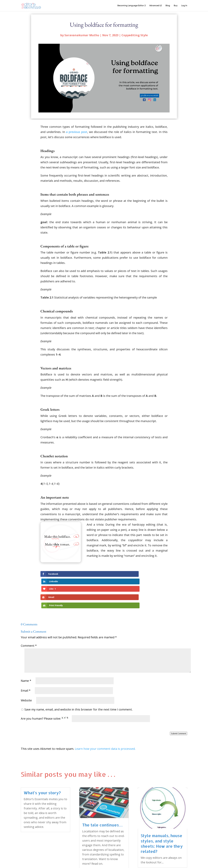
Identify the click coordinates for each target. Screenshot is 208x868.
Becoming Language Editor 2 (132, 6)
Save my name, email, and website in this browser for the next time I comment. (79, 686)
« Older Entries (31, 853)
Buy (176, 6)
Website (26, 677)
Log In (184, 6)
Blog (168, 6)
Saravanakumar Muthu (82, 35)
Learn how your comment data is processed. (105, 725)
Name (26, 657)
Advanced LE (156, 6)
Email (26, 667)
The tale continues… (102, 802)
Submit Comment (179, 710)
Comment (29, 622)
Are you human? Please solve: (85, 695)
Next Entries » (178, 853)
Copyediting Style (135, 35)
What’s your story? (42, 769)
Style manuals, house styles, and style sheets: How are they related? (162, 820)
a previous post (77, 132)
